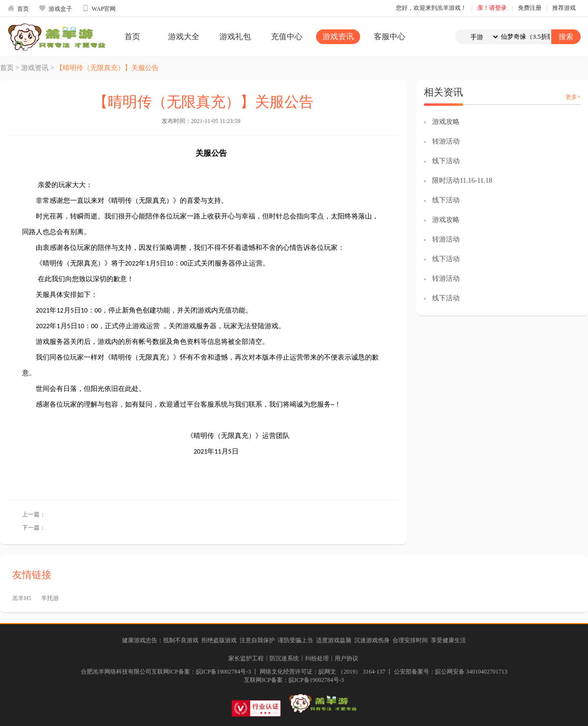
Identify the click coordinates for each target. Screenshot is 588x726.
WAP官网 (99, 8)
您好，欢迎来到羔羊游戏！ (431, 8)
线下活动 (446, 161)
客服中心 (390, 36)
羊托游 (50, 598)
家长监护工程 (246, 658)
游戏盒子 (55, 8)
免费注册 (530, 8)
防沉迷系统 (284, 658)
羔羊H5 (22, 598)
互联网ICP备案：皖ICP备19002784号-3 (294, 680)
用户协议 (346, 658)
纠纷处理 (317, 658)
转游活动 (446, 141)
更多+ (573, 97)
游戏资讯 (338, 36)
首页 (18, 8)
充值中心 (287, 36)
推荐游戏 (564, 8)
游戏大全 (184, 36)
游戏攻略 (446, 122)
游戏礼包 (235, 36)
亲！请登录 (492, 8)
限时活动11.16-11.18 (462, 181)
